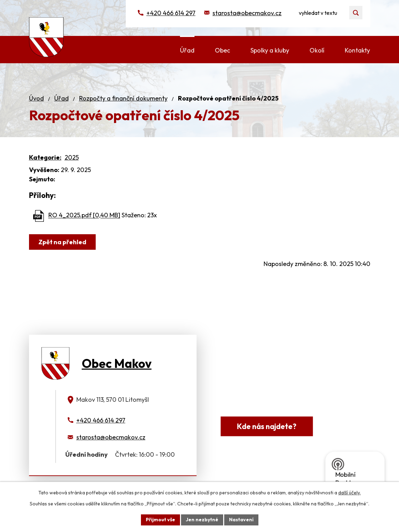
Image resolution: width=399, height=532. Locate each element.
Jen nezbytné (202, 520)
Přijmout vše (160, 520)
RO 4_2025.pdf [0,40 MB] (84, 215)
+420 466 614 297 (171, 13)
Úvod (36, 98)
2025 (72, 157)
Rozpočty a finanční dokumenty (123, 98)
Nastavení (241, 520)
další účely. (349, 493)
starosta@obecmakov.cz (247, 13)
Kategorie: (45, 157)
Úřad (61, 98)
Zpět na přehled (62, 242)
